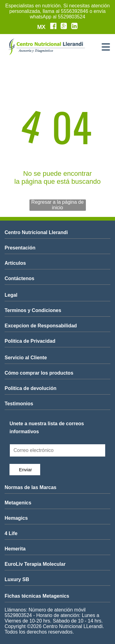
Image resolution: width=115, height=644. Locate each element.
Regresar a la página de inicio (57, 205)
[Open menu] (106, 47)
